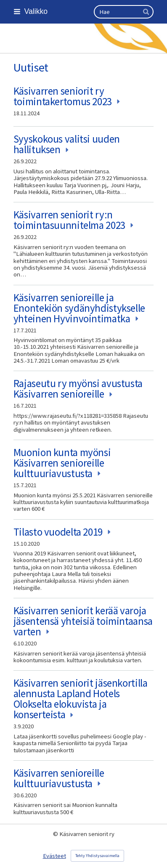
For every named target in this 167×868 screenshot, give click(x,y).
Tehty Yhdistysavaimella (97, 856)
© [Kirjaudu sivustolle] (56, 834)
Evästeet (54, 856)
